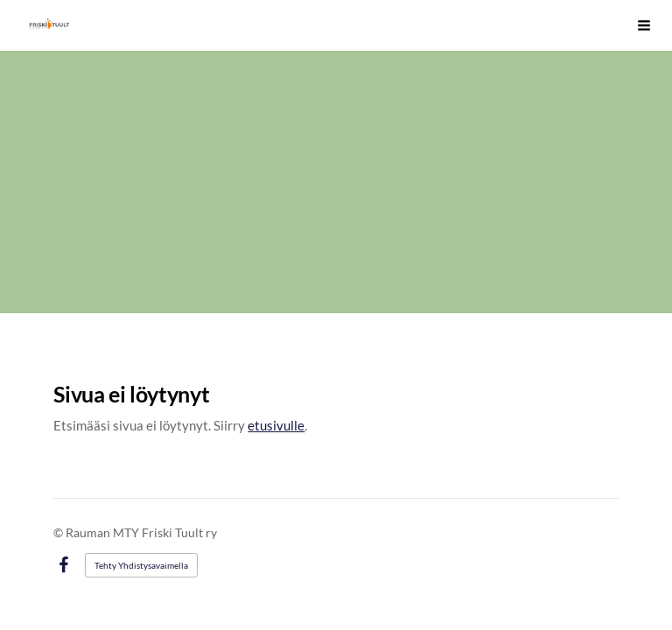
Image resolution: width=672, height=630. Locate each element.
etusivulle (276, 425)
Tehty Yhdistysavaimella (141, 565)
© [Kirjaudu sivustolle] (59, 532)
